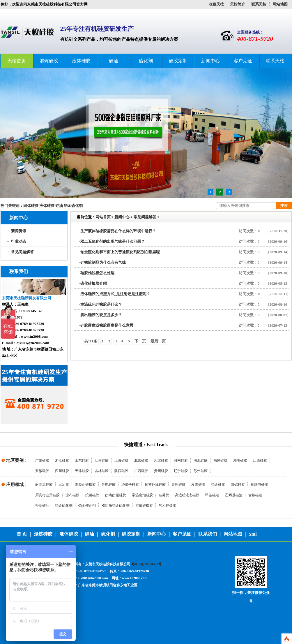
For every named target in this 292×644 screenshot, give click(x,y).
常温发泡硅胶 (142, 495)
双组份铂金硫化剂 (116, 506)
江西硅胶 (260, 460)
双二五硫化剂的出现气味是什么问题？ (113, 241)
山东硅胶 (82, 460)
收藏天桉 (216, 4)
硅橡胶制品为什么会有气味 (103, 262)
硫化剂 (146, 61)
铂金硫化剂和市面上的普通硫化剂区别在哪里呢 (120, 252)
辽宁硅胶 (181, 471)
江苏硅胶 (102, 460)
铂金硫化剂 (73, 206)
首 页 (22, 534)
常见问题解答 (22, 252)
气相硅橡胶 (167, 506)
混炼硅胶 (49, 61)
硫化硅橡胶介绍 (94, 283)
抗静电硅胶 (259, 485)
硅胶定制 (178, 61)
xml (253, 534)
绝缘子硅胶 (130, 485)
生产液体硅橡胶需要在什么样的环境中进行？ (118, 231)
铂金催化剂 (87, 506)
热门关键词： (12, 206)
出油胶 (64, 485)
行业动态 (19, 241)
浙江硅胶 (62, 460)
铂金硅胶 (218, 485)
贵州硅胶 (161, 471)
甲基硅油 (212, 495)
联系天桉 (259, 4)
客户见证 (243, 61)
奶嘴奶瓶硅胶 (116, 495)
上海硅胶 (121, 460)
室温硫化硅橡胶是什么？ (101, 304)
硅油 (114, 61)
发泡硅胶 (198, 485)
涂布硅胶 (72, 495)
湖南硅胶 (240, 460)
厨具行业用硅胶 (47, 495)
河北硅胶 (161, 460)
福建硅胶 (220, 460)
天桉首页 (17, 61)
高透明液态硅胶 (187, 495)
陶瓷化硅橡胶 (85, 485)
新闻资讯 (19, 231)
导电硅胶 (109, 485)
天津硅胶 (82, 471)
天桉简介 (238, 4)
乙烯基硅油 (234, 495)
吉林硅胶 (102, 471)
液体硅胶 (81, 61)
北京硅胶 (141, 460)
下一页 (140, 341)
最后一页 (158, 341)
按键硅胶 (92, 495)
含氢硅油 (255, 495)
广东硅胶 (42, 460)
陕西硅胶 (121, 471)
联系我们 (208, 534)
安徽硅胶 (42, 471)
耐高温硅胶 (44, 485)
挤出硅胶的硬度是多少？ (101, 315)
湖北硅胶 (201, 460)
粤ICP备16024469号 (147, 564)
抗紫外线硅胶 (155, 485)
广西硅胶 (141, 471)
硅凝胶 (164, 495)
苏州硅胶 (201, 471)
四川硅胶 (62, 471)
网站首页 (103, 217)
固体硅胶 (31, 206)
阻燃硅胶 (238, 485)
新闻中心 (210, 61)
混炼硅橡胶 (144, 506)
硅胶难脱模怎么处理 (97, 273)
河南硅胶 (181, 460)
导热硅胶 (178, 485)
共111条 (91, 341)
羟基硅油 (42, 506)
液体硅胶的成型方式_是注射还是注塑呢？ (115, 294)
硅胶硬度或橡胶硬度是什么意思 (107, 325)
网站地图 (280, 4)
